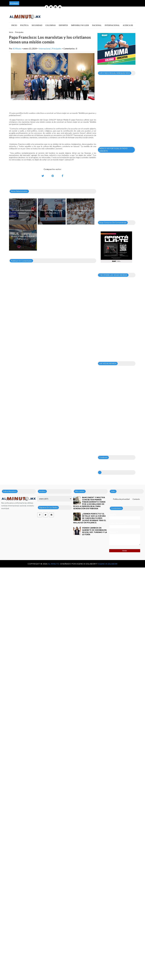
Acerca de (128, 25)
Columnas (51, 25)
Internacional (112, 25)
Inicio (14, 25)
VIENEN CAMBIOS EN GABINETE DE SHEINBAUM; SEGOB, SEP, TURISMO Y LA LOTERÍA (95, 531)
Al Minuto (17, 49)
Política (24, 25)
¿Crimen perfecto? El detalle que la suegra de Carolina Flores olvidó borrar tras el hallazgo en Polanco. (90, 518)
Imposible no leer (80, 25)
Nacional (97, 25)
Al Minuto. (54, 564)
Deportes (63, 25)
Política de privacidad (121, 499)
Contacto (136, 499)
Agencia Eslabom (108, 564)
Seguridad (37, 25)
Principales (19, 32)
